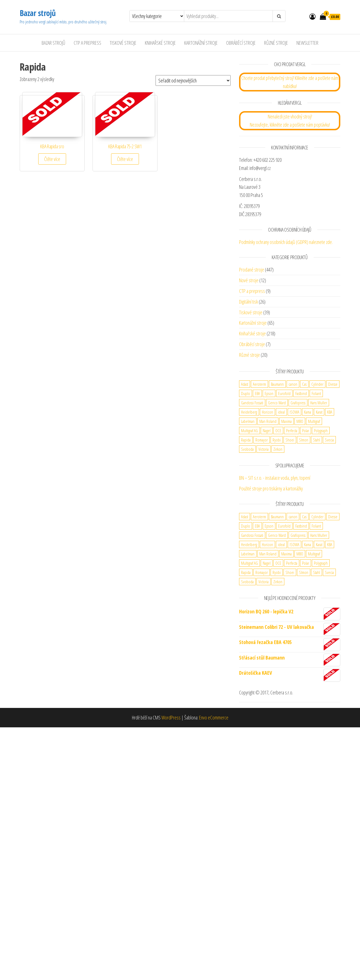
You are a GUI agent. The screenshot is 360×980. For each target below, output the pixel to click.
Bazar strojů (38, 13)
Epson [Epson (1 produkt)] (269, 393)
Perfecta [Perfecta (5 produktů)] (292, 430)
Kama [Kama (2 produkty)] (308, 412)
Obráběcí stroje (241, 43)
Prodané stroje (252, 270)
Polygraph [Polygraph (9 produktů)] (321, 430)
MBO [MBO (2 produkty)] (300, 421)
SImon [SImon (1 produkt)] (304, 440)
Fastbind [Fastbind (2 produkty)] (301, 393)
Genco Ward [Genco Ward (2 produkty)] (277, 403)
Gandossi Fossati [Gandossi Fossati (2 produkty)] (252, 403)
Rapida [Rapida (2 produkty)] (246, 440)
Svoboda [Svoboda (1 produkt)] (247, 449)
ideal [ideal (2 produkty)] (281, 412)
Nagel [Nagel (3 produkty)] (267, 430)
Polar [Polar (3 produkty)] (306, 430)
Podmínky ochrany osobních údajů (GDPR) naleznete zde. (286, 242)
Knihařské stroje (160, 43)
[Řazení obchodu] (193, 80)
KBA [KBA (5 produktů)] (330, 412)
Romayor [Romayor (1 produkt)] (262, 440)
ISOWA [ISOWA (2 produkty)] (294, 412)
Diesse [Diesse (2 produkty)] (333, 384)
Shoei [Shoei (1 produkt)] (290, 440)
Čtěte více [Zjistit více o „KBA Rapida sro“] (52, 159)
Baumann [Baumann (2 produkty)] (277, 384)
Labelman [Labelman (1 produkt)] (248, 421)
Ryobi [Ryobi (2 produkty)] (277, 440)
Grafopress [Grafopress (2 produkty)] (298, 403)
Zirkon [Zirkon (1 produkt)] (278, 449)
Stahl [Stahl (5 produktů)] (317, 440)
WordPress (171, 717)
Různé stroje (276, 43)
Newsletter (307, 43)
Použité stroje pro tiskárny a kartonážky (271, 488)
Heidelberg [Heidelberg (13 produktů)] (249, 412)
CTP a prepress (252, 291)
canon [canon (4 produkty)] (293, 384)
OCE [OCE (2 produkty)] (278, 430)
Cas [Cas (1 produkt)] (304, 384)
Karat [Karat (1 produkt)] (319, 412)
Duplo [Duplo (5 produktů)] (246, 393)
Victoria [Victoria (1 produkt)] (264, 449)
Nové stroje (249, 280)
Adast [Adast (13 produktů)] (245, 384)
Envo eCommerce (214, 717)
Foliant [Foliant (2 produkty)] (316, 393)
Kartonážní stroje (201, 43)
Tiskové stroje (123, 43)
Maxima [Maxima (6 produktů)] (286, 421)
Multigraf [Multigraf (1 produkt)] (314, 421)
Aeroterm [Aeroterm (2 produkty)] (259, 384)
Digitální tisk (248, 302)
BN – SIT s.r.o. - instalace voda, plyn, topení (275, 478)
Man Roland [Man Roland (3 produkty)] (268, 421)
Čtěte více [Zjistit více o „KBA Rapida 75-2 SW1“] (125, 159)
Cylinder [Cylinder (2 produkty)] (317, 384)
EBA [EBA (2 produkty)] (257, 393)
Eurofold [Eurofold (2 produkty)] (284, 393)
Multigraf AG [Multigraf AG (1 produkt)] (249, 430)
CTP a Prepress (87, 43)
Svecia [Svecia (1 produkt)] (329, 440)
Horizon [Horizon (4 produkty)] (267, 412)
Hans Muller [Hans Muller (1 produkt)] (319, 403)
